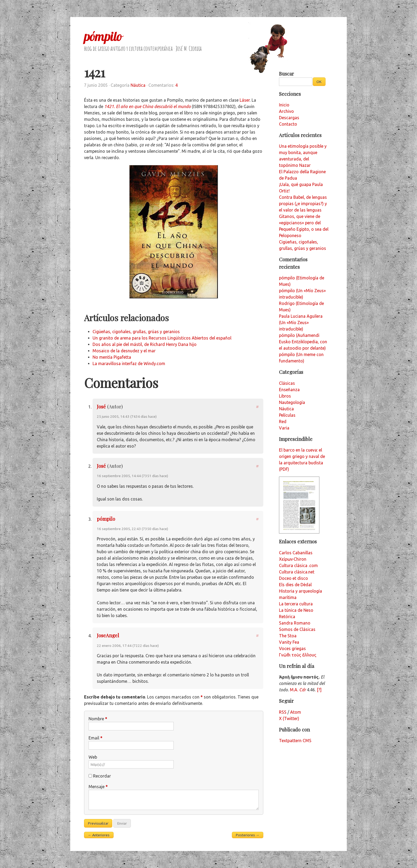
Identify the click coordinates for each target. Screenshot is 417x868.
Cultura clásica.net (297, 572)
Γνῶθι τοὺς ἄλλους (298, 655)
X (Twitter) (289, 718)
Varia (284, 428)
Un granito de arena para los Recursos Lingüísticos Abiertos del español (162, 338)
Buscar (286, 74)
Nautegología (292, 402)
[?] (319, 690)
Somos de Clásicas (297, 629)
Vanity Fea (289, 642)
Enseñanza (289, 390)
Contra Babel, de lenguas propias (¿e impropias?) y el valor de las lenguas (303, 204)
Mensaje (98, 787)
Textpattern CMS (295, 741)
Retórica (287, 617)
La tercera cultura (296, 604)
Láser (245, 100)
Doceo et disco (293, 578)
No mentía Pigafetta (112, 357)
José (101, 406)
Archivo (286, 111)
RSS (283, 712)
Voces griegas (292, 648)
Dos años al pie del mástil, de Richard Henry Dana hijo (145, 344)
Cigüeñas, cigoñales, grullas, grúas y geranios (136, 332)
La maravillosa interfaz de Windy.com (129, 363)
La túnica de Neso (296, 610)
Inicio (284, 105)
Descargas (289, 118)
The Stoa (288, 636)
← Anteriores (99, 835)
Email (95, 738)
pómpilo (103, 36)
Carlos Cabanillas (296, 553)
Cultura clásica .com (298, 565)
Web (93, 757)
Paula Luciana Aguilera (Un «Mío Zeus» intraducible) (301, 323)
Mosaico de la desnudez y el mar (124, 351)
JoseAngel (108, 635)
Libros (285, 396)
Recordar (102, 776)
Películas (287, 415)
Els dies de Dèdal (295, 585)
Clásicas (287, 383)
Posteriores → (248, 835)
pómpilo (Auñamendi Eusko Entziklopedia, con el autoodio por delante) (303, 342)
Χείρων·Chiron (293, 559)
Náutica (138, 85)
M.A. (298, 690)
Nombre (98, 719)
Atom (296, 712)
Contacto (288, 124)
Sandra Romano (295, 623)
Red (283, 421)
